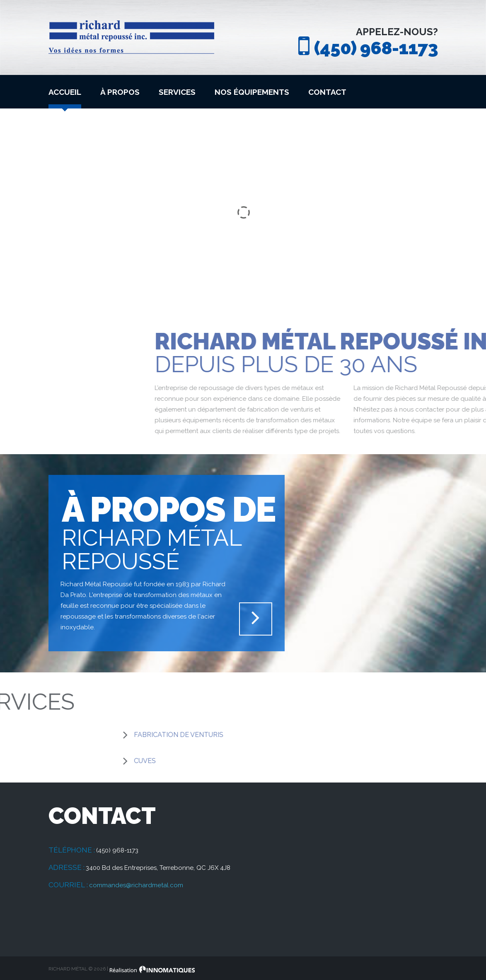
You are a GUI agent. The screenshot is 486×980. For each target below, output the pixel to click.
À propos (120, 92)
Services (177, 92)
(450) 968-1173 (376, 48)
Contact (327, 92)
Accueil (65, 92)
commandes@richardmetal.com (136, 885)
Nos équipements (252, 92)
